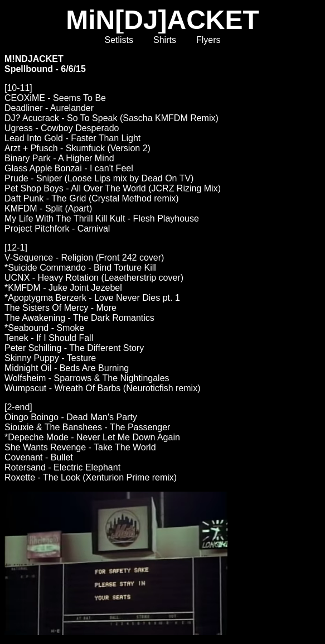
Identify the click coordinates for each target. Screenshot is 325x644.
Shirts (165, 40)
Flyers (208, 40)
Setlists (119, 40)
